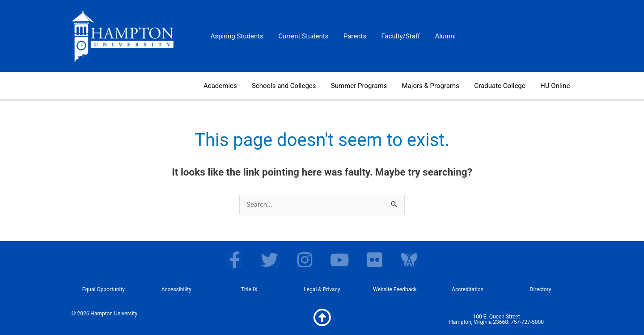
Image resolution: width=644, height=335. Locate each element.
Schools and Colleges (291, 86)
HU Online (556, 86)
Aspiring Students (236, 36)
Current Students (301, 36)
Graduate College (502, 86)
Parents (351, 36)
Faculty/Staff (396, 36)
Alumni (439, 36)
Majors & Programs (434, 86)
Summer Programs (364, 86)
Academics (228, 86)
